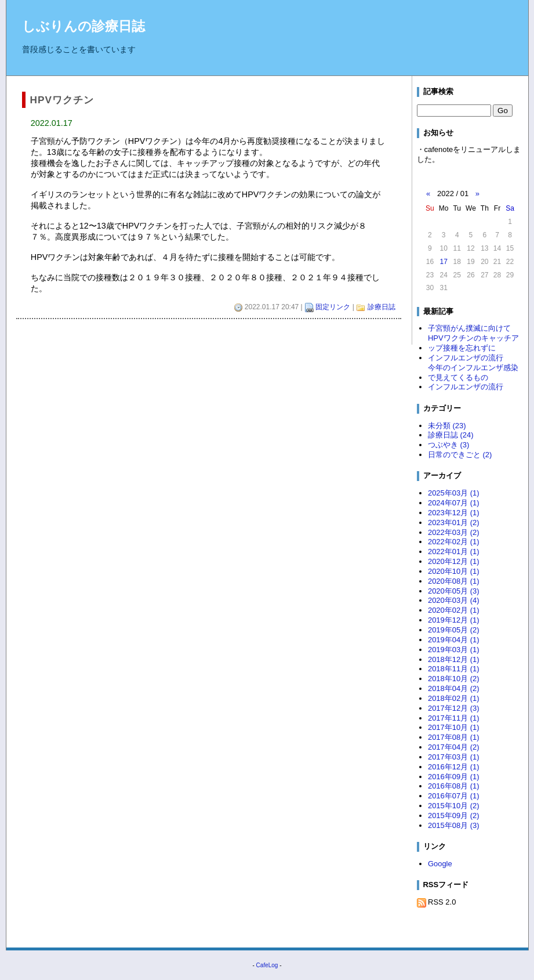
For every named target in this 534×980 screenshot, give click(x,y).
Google (440, 864)
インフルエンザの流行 (466, 358)
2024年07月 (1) (454, 503)
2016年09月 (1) (454, 777)
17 (443, 262)
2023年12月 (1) (454, 513)
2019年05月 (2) (454, 630)
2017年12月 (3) (454, 708)
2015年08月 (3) (454, 825)
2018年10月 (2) (454, 679)
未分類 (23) (447, 426)
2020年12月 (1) (454, 561)
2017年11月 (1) (454, 718)
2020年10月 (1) (454, 571)
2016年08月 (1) (454, 786)
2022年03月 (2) (454, 532)
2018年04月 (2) (454, 688)
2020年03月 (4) (454, 600)
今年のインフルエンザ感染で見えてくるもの (473, 373)
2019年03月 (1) (454, 650)
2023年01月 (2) (454, 522)
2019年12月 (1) (454, 620)
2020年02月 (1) (454, 610)
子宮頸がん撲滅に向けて (469, 328)
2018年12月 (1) (454, 659)
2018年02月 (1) (454, 698)
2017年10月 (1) (454, 727)
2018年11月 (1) (454, 669)
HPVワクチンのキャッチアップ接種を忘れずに (473, 343)
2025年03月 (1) (454, 493)
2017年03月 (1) (454, 757)
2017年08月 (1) (454, 737)
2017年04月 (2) (454, 747)
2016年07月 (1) (454, 796)
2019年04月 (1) (454, 640)
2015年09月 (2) (454, 816)
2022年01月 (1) (454, 552)
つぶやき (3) (448, 445)
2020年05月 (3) (454, 591)
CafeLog (267, 965)
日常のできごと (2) (460, 455)
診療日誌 (382, 307)
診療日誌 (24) (451, 435)
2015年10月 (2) (454, 806)
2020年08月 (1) (454, 581)
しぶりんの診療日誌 (83, 26)
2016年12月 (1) (454, 767)
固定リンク (333, 307)
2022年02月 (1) (454, 542)
